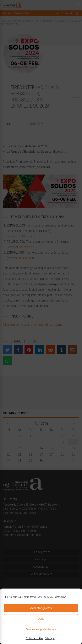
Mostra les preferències (41, 629)
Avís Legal (50, 638)
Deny (41, 619)
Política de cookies (34, 638)
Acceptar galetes (41, 608)
